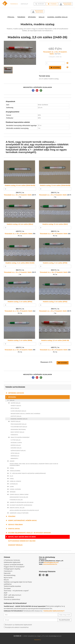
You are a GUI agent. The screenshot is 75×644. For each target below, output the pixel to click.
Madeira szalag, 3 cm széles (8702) (55, 302)
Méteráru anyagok (15, 393)
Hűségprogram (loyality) (12, 569)
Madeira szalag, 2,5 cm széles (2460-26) (55, 340)
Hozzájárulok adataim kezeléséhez (17, 627)
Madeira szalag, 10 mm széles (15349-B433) (20, 185)
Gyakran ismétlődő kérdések (14, 565)
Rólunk (6, 580)
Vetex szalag (15, 453)
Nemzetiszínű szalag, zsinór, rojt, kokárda (25, 414)
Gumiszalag (12, 484)
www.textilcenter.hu (50, 564)
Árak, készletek (9, 597)
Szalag (42, 17)
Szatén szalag (14, 403)
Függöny (10, 516)
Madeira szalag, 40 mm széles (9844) (20, 224)
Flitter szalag (16, 440)
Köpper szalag (16, 445)
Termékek (14, 4)
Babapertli (14, 458)
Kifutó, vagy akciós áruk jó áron (20, 537)
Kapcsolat (7, 573)
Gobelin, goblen (14, 481)
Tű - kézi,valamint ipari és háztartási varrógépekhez (26, 473)
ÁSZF (6, 593)
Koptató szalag (16, 416)
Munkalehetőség (10, 575)
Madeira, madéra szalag (57, 17)
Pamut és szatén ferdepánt (19, 437)
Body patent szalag (17, 432)
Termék (52, 4)
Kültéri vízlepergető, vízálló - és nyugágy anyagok (28, 533)
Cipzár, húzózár (14, 489)
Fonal (10, 479)
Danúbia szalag (16, 448)
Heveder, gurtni (16, 443)
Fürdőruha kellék (16, 500)
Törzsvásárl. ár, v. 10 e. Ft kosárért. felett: (18, 195)
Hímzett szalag (16, 406)
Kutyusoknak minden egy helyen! (22, 541)
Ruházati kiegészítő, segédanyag (19, 505)
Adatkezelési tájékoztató (12, 562)
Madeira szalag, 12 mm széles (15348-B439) (55, 185)
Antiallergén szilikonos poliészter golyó (24, 510)
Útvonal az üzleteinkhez (12, 599)
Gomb (10, 487)
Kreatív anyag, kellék (16, 508)
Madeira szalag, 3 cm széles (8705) (55, 263)
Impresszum (8, 571)
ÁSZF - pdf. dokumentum (12, 595)
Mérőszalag (15, 456)
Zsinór (10, 461)
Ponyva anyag (13, 529)
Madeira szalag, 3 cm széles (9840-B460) (20, 263)
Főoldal (11, 17)
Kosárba (55, 68)
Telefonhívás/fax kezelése (12, 586)
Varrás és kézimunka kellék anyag (20, 502)
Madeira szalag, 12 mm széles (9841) (55, 224)
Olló (10, 476)
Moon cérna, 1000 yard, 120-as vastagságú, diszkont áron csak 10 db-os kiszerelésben (34, 465)
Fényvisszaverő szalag (19, 424)
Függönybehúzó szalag (19, 427)
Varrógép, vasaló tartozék (18, 513)
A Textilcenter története (12, 560)
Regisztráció (68, 5)
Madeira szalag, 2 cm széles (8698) (20, 340)
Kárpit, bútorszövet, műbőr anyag (21, 520)
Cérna (10, 468)
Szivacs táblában (14, 525)
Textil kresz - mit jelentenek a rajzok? (16, 591)
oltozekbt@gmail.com (51, 562)
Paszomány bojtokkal (18, 429)
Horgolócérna (13, 471)
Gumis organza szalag (18, 411)
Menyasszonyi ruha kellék (19, 497)
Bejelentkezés (67, 3)
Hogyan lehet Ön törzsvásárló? (14, 567)
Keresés (40, 4)
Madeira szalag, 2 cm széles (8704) (20, 302)
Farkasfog (14, 435)
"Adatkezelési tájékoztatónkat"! (54, 611)
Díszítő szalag (14, 421)
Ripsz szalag (15, 408)
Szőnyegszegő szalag (18, 451)
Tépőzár (11, 492)
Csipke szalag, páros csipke (18, 494)
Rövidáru (32, 17)
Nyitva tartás (8, 578)
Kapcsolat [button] (24, 4)
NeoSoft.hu (37, 640)
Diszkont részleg (15, 545)
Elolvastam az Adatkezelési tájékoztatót (19, 625)
